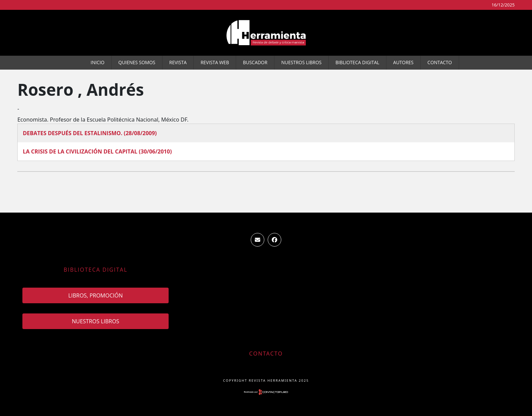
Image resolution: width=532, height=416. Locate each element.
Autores (403, 62)
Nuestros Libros (301, 62)
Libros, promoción (95, 295)
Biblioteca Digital (357, 62)
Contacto (440, 62)
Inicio (98, 62)
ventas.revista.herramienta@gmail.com (258, 240)
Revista (178, 62)
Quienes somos (137, 62)
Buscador (255, 62)
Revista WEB (215, 62)
